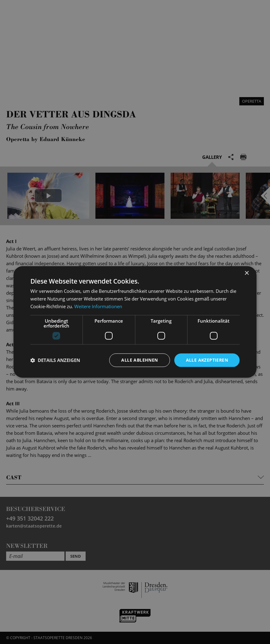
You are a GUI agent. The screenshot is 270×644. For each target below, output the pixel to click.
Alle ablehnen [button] (139, 360)
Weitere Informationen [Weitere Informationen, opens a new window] (98, 306)
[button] (55, 360)
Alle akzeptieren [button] (207, 360)
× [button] (247, 273)
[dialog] (135, 322)
